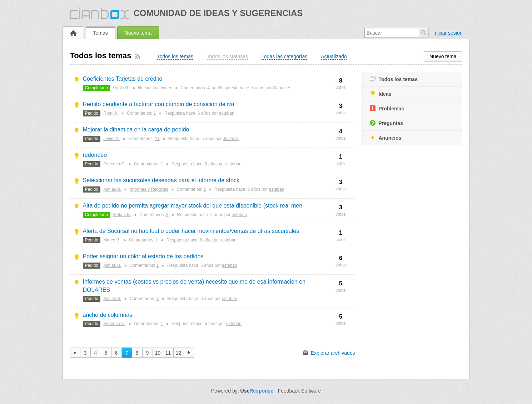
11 (157, 139)
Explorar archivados (329, 353)
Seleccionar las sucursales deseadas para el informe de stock (161, 180)
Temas (101, 33)
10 (158, 353)
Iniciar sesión (448, 33)
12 (179, 353)
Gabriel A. (282, 88)
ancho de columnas (108, 315)
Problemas (387, 108)
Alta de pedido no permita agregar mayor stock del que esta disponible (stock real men (193, 206)
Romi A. (111, 113)
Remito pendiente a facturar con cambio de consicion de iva (159, 104)
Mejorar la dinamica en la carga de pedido (136, 129)
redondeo (95, 155)
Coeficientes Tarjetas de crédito (123, 79)
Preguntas (386, 123)
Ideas (381, 94)
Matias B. (112, 189)
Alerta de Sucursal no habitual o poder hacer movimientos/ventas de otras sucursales (191, 231)
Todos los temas (394, 79)
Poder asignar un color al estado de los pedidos (143, 256)
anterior (75, 353)
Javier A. (111, 139)
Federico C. (114, 164)
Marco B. (112, 240)
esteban (227, 113)
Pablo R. (121, 88)
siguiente (189, 353)
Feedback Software (300, 391)
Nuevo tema (138, 33)
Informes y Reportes (149, 189)
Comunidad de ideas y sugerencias (218, 13)
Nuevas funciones (155, 88)
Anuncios (386, 138)
